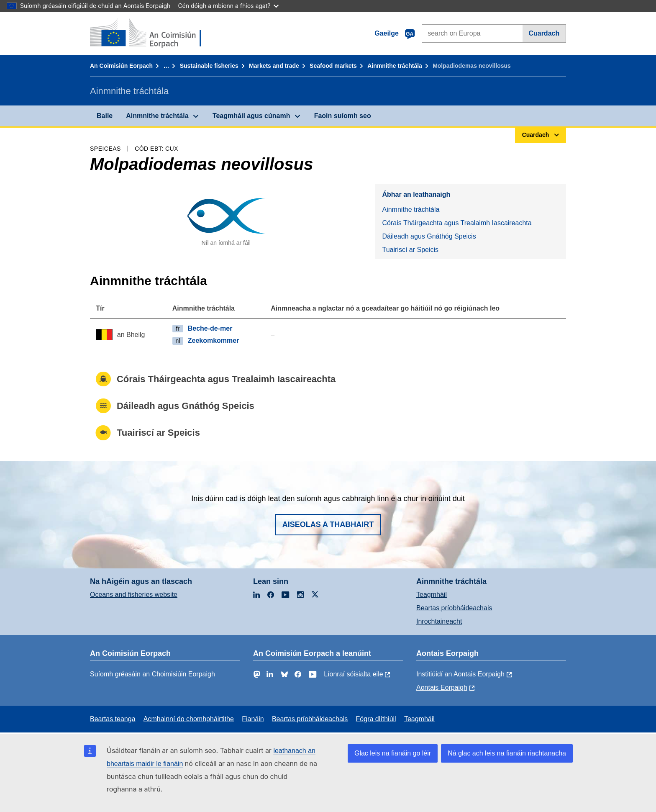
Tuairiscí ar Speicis (410, 250)
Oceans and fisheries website (134, 595)
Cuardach (544, 33)
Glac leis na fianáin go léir (393, 753)
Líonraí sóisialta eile (353, 674)
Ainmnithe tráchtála (395, 66)
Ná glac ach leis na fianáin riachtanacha (507, 753)
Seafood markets (333, 66)
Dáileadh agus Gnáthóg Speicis (429, 236)
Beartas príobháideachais (454, 608)
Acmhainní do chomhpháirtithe (189, 719)
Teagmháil (432, 595)
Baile (105, 116)
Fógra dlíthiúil (376, 719)
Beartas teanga (113, 719)
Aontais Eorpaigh (442, 687)
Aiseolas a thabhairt (328, 524)
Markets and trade (274, 66)
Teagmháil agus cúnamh (251, 116)
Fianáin (253, 719)
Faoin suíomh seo (343, 116)
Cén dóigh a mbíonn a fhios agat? (228, 6)
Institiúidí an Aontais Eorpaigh (460, 674)
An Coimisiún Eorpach (121, 66)
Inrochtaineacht (439, 621)
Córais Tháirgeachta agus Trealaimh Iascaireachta (457, 223)
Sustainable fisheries (209, 66)
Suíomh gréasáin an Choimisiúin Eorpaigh (152, 674)
